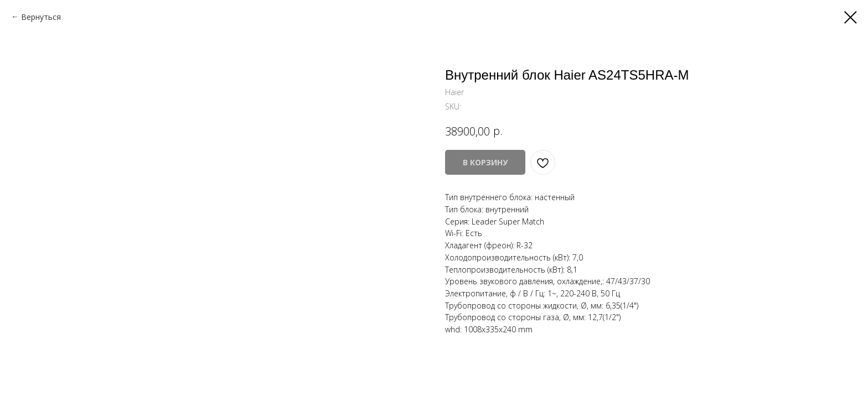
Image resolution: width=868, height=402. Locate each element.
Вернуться (41, 17)
